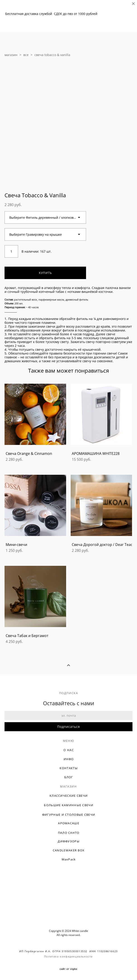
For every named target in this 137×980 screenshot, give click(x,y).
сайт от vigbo (68, 969)
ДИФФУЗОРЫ (69, 841)
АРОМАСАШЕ (69, 823)
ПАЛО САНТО (69, 833)
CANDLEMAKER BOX (69, 850)
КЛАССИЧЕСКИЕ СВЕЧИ (69, 796)
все (26, 55)
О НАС (69, 750)
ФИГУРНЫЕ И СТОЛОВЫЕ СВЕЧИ (69, 815)
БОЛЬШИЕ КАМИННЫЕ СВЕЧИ (69, 805)
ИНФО (69, 759)
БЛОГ (69, 777)
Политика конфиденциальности (68, 956)
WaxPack (69, 859)
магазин (11, 55)
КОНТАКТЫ (68, 768)
